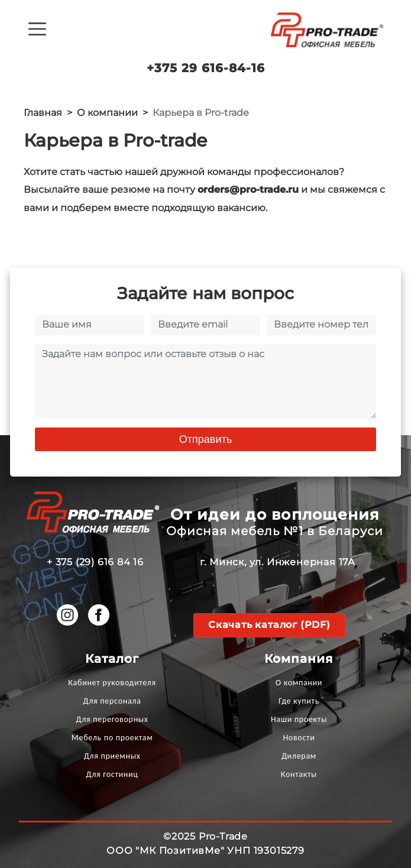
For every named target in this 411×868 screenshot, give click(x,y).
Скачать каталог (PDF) (269, 625)
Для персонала (112, 701)
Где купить (299, 701)
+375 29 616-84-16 (206, 68)
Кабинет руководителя (112, 683)
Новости (299, 738)
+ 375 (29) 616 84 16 (95, 562)
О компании (299, 683)
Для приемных (112, 756)
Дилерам (299, 756)
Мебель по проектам (112, 738)
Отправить (205, 439)
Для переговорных (112, 719)
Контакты (299, 774)
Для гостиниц (112, 774)
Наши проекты (299, 719)
